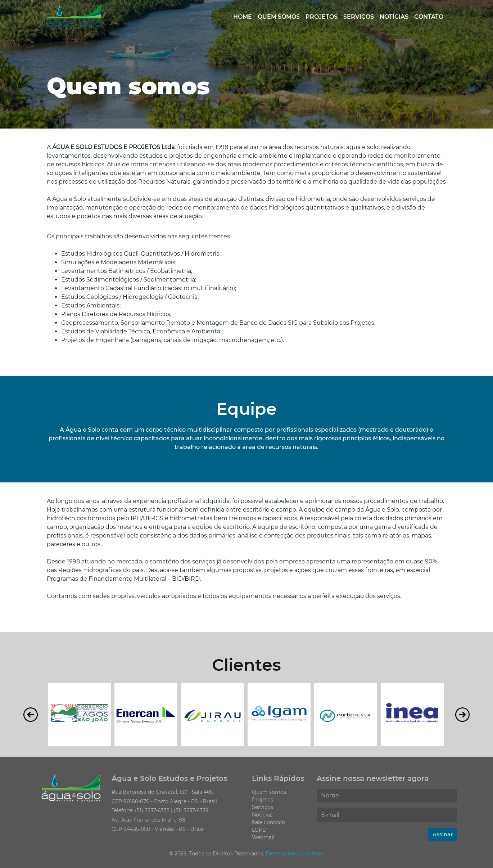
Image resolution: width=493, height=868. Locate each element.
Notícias (394, 17)
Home (243, 17)
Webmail (263, 837)
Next (462, 715)
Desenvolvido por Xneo (295, 854)
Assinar (443, 834)
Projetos (322, 17)
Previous (31, 715)
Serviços (359, 17)
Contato (429, 17)
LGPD (259, 830)
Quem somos (279, 17)
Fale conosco (268, 822)
